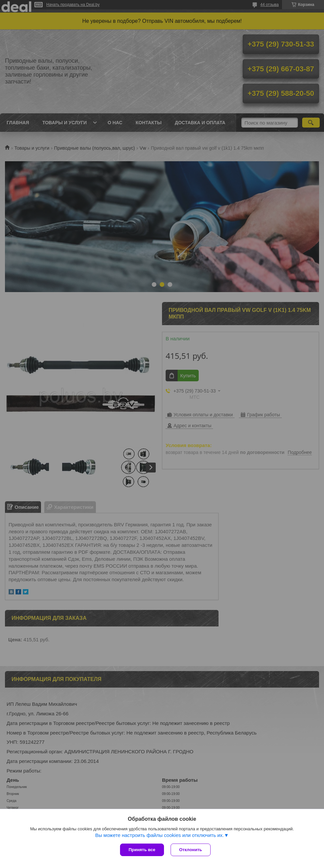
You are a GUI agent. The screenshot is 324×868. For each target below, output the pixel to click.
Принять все (142, 850)
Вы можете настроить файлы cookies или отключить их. (160, 835)
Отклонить (191, 850)
